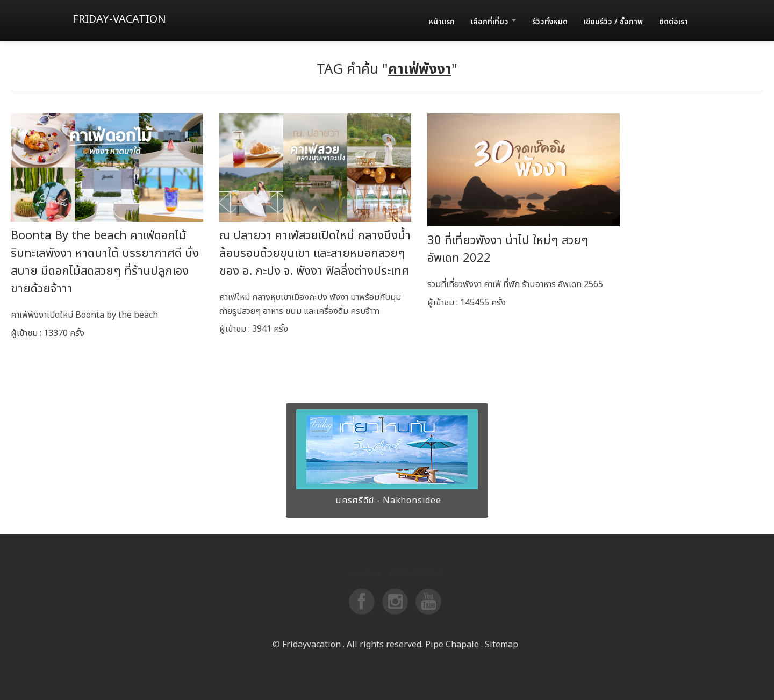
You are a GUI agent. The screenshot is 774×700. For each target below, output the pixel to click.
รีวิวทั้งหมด (550, 22)
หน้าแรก (442, 22)
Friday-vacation (119, 19)
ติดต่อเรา (673, 22)
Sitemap (501, 645)
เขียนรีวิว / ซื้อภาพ (613, 22)
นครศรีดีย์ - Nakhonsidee (387, 501)
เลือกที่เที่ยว (493, 22)
